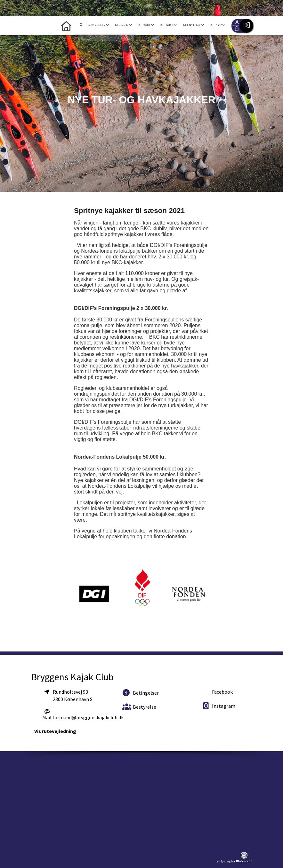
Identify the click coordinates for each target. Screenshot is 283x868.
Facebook (222, 692)
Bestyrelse (139, 707)
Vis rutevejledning (55, 731)
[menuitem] (77, 26)
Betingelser (141, 693)
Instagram (219, 706)
